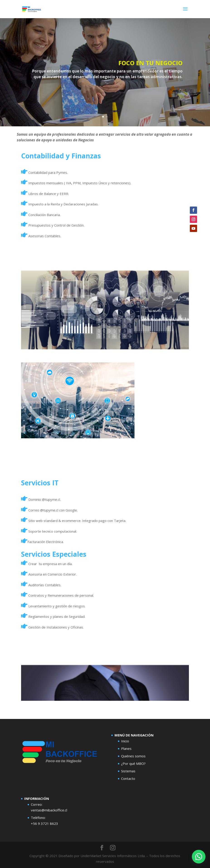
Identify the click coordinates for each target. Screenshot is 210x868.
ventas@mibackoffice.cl (49, 810)
